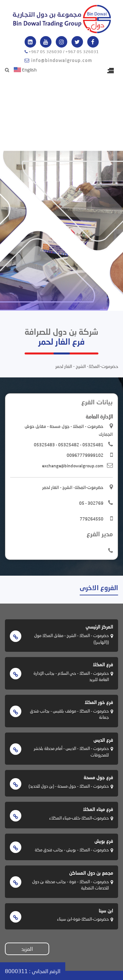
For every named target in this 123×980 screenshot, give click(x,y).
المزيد (27, 949)
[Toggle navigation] (111, 71)
